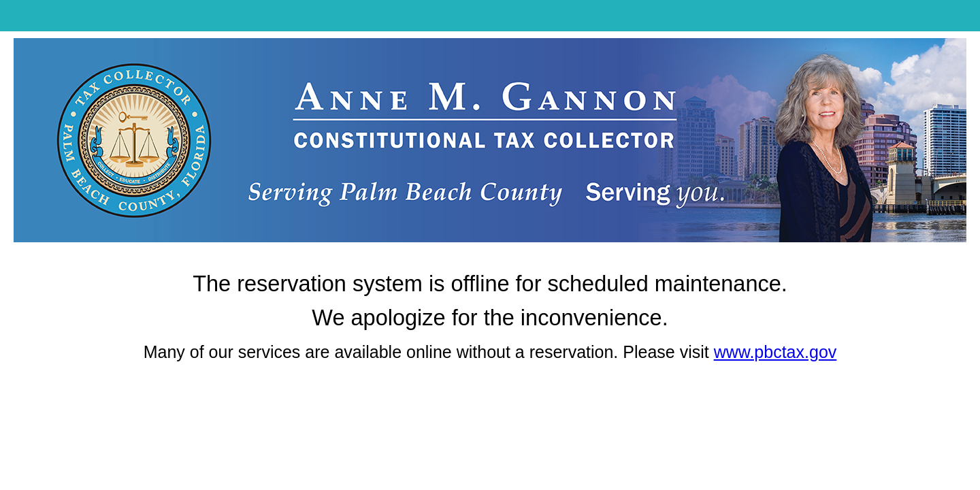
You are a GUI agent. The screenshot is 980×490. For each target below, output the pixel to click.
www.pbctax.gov (775, 352)
